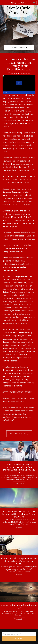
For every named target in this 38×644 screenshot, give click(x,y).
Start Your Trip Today (19, 434)
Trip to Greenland (19, 48)
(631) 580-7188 (19, 3)
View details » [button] (19, 483)
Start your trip (19, 639)
